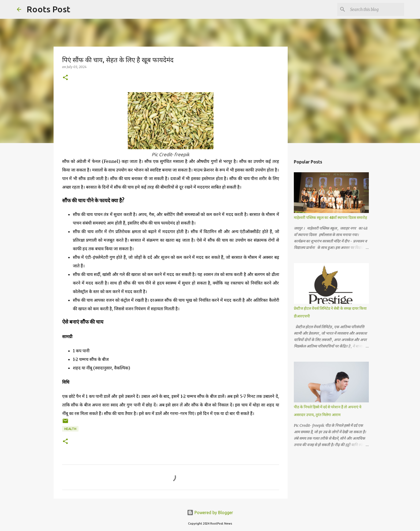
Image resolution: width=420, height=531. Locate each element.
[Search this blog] (376, 9)
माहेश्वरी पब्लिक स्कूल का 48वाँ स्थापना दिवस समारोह (330, 218)
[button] (65, 78)
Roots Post (48, 9)
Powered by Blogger (210, 513)
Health (70, 429)
